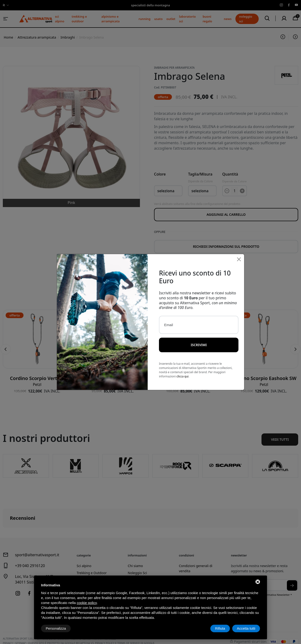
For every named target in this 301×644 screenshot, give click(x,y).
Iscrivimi (199, 345)
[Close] (239, 259)
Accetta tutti (246, 628)
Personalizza (56, 628)
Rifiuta (220, 628)
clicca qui (182, 376)
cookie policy (87, 603)
